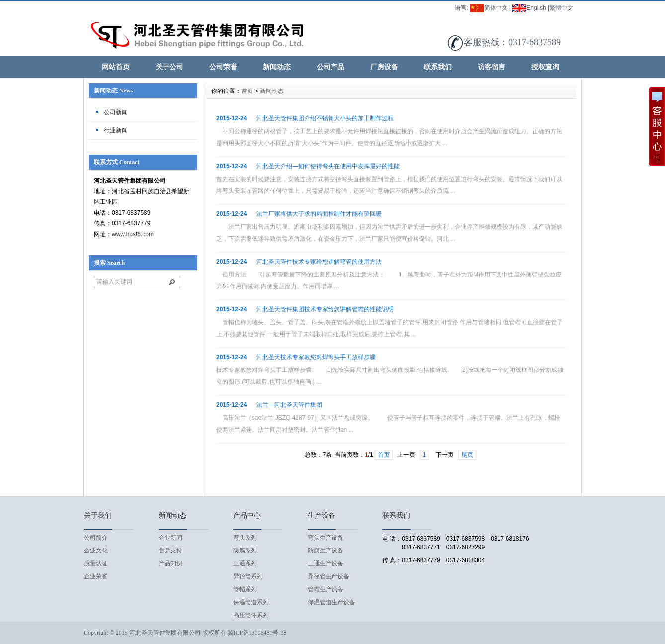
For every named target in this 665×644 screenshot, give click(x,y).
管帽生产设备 (326, 589)
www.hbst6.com (133, 234)
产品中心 (247, 515)
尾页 (467, 455)
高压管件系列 (251, 615)
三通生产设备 (326, 563)
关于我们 (98, 515)
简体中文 (489, 8)
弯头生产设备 (326, 538)
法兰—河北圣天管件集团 (289, 405)
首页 (247, 91)
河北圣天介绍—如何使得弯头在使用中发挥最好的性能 (328, 166)
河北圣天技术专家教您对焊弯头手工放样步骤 (316, 357)
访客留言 (492, 67)
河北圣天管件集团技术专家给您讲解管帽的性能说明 (325, 309)
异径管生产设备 (329, 576)
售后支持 (170, 551)
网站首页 (116, 67)
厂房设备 (384, 67)
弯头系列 (245, 538)
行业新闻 (116, 130)
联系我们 (438, 67)
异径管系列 (248, 576)
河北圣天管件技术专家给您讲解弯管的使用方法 (319, 262)
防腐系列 (245, 551)
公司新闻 (116, 112)
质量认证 (96, 563)
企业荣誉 (96, 576)
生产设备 (322, 515)
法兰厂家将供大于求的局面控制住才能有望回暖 (319, 214)
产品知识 (170, 563)
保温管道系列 (251, 602)
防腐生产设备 (326, 551)
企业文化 (96, 551)
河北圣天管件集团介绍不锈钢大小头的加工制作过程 (325, 118)
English (529, 8)
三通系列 (245, 563)
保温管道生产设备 (332, 602)
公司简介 (96, 538)
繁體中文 (561, 8)
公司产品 (331, 67)
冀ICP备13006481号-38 (257, 633)
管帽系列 (245, 589)
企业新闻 (170, 538)
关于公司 (169, 67)
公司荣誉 (223, 67)
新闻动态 (277, 67)
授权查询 (545, 67)
